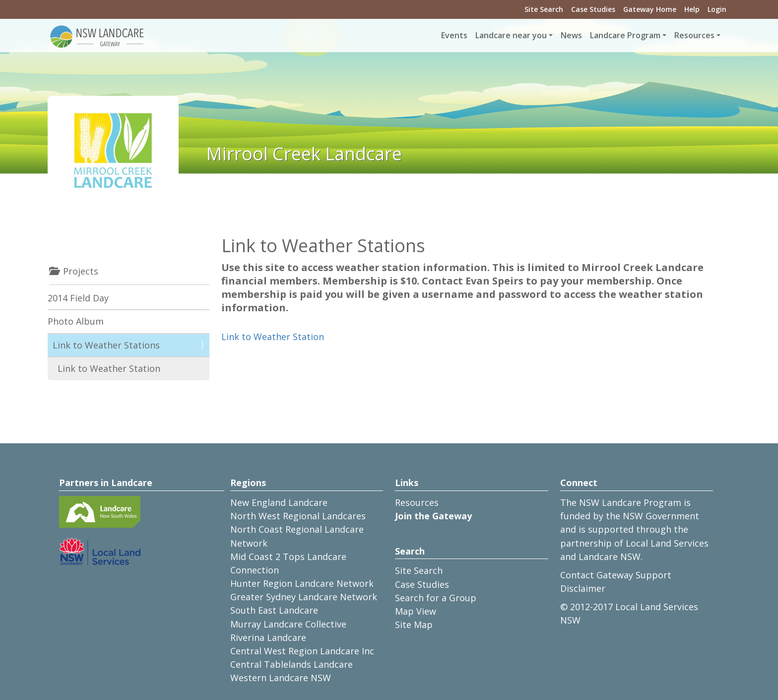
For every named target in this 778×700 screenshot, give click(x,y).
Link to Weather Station (273, 337)
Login (717, 9)
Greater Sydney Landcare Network (304, 597)
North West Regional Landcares (298, 516)
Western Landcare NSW (281, 678)
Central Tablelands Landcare (292, 664)
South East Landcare (274, 610)
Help (692, 9)
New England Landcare (279, 502)
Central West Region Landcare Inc (302, 651)
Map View (416, 611)
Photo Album (76, 321)
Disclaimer (583, 588)
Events (454, 35)
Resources (417, 502)
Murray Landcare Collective (288, 624)
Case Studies (593, 9)
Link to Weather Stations (106, 345)
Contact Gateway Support (616, 575)
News (571, 35)
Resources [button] (694, 35)
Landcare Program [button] (625, 35)
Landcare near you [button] (511, 35)
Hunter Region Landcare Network (302, 583)
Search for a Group (436, 598)
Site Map (414, 625)
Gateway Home (650, 9)
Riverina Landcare (268, 637)
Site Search (544, 9)
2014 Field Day (78, 298)
